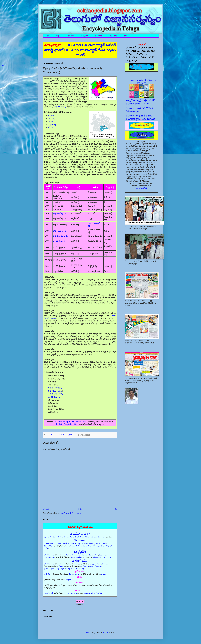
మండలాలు (54, 537)
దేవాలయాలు (102, 537)
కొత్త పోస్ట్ (46, 509)
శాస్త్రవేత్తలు (47, 574)
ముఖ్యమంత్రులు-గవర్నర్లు (63, 568)
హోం (48, 36)
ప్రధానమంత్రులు (49, 568)
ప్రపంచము (114, 36)
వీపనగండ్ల (52, 118)
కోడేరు (51, 127)
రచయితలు (59, 543)
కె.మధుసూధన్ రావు (60, 236)
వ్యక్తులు (46, 537)
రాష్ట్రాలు (93, 564)
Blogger (105, 632)
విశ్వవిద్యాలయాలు (99, 546)
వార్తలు (46, 548)
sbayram (89, 632)
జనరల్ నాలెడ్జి (48, 593)
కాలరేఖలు (87, 593)
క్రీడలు (126, 36)
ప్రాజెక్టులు (94, 537)
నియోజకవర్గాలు (64, 537)
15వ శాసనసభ (148, 119)
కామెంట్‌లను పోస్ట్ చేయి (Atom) (70, 513)
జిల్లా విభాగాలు (83, 543)
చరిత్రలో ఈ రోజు (97, 593)
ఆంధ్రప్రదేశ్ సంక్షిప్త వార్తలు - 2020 (141, 100)
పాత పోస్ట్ (113, 509)
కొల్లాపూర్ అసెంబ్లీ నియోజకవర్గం (67, 424)
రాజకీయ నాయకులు (70, 543)
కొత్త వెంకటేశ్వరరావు (60, 213)
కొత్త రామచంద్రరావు (60, 231)
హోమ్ (80, 509)
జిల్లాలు (99, 564)
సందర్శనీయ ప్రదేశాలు (77, 537)
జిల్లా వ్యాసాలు (94, 543)
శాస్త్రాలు (59, 36)
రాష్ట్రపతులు (85, 566)
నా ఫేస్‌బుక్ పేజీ (142, 188)
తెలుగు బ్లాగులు (72, 593)
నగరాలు (105, 564)
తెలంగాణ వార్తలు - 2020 (137, 104)
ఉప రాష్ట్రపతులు (96, 566)
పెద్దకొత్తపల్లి (52, 125)
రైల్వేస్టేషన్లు (109, 546)
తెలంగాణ (71, 36)
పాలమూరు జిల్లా (80, 534)
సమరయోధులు (49, 543)
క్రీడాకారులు (76, 568)
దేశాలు (71, 574)
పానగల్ (51, 121)
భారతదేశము (99, 36)
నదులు (87, 537)
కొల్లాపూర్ (52, 115)
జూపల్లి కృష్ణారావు (60, 107)
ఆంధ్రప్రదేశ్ (84, 36)
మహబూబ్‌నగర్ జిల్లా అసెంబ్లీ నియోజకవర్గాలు (70, 422)
